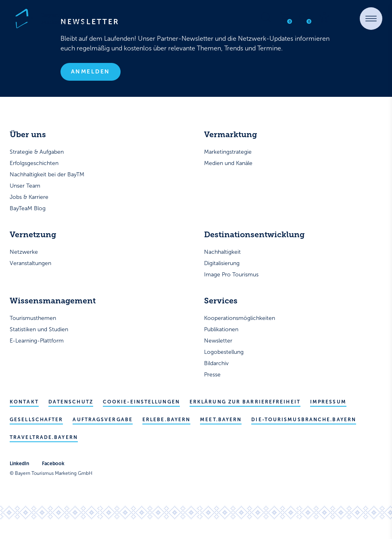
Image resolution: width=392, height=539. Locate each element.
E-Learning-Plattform (37, 341)
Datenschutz (71, 402)
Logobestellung (224, 352)
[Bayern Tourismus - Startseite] (51, 19)
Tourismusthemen (33, 318)
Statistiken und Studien (39, 329)
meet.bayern (221, 420)
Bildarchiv (216, 363)
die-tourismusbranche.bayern (304, 420)
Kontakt (24, 402)
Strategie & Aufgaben (37, 152)
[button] (371, 19)
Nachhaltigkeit (222, 252)
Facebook (53, 464)
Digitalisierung (222, 263)
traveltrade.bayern (44, 437)
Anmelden (91, 72)
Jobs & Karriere (29, 197)
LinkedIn (19, 464)
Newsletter (218, 341)
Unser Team (25, 186)
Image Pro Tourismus (231, 275)
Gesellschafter (36, 420)
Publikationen (221, 329)
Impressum (328, 402)
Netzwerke (24, 252)
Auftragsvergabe (103, 420)
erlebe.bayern (166, 420)
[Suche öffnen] (266, 17)
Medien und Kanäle (228, 163)
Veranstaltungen (30, 263)
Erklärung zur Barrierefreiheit (245, 402)
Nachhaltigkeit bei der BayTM (47, 174)
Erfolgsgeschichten (34, 163)
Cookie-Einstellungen (141, 402)
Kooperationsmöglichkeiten (240, 318)
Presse (212, 375)
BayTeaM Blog (28, 208)
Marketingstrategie (228, 152)
